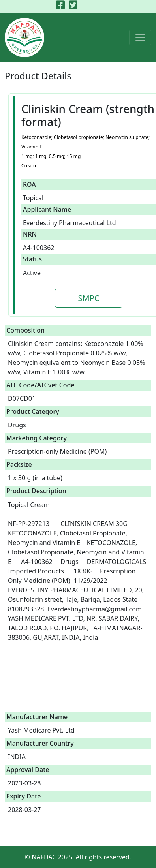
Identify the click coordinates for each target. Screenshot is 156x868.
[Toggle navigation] (140, 38)
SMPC (89, 298)
